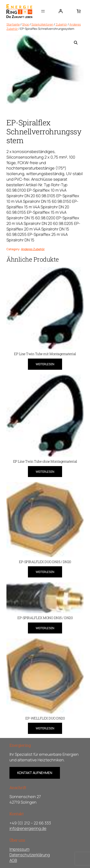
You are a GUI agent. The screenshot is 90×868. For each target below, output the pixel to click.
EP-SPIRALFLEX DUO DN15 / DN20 (45, 562)
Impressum (19, 849)
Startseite (13, 24)
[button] (76, 43)
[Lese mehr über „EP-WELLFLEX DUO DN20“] (45, 728)
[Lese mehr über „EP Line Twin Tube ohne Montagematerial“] (45, 472)
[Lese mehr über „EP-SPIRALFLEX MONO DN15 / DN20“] (45, 628)
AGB (13, 860)
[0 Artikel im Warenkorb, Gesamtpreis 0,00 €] (79, 11)
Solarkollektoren (42, 24)
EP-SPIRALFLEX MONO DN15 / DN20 (45, 618)
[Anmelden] (61, 11)
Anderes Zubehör (33, 249)
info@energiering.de (28, 828)
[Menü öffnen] (43, 11)
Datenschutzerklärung (30, 855)
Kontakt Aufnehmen (35, 773)
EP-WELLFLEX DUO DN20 (45, 718)
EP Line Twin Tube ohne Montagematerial (45, 461)
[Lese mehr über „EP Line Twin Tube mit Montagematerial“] (45, 364)
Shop (26, 24)
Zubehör (61, 24)
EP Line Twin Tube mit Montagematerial (45, 354)
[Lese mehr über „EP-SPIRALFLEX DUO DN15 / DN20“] (45, 572)
